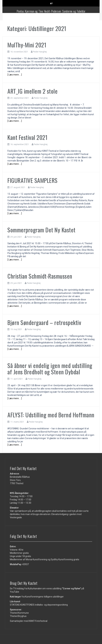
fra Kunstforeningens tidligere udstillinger (37, 597)
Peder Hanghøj (40, 52)
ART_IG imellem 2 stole (32, 91)
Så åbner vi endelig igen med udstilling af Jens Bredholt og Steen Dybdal (50, 369)
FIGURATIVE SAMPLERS (32, 180)
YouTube (14, 592)
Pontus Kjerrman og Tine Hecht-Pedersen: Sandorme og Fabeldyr (51, 11)
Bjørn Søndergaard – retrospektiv (44, 322)
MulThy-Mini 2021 (27, 45)
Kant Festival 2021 (27, 137)
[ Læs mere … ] (15, 75)
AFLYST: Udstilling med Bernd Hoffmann (51, 415)
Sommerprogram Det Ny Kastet (41, 230)
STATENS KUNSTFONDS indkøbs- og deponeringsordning (39, 605)
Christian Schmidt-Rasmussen (40, 276)
